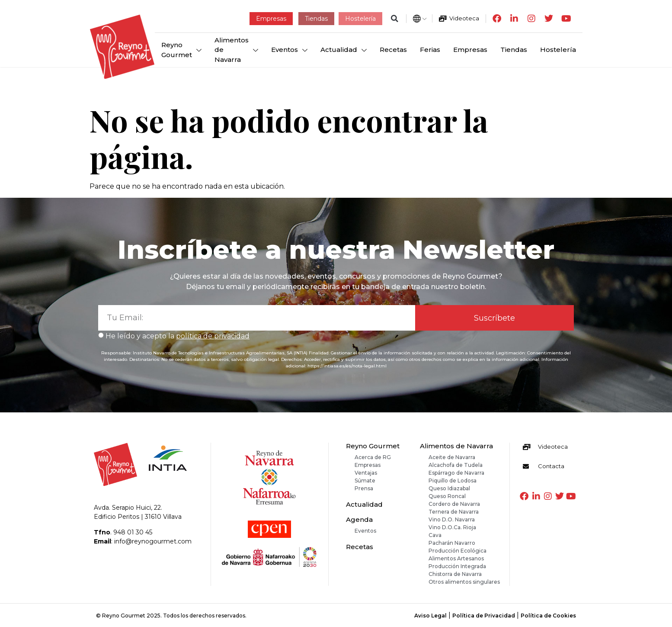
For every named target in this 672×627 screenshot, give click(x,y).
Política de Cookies (548, 616)
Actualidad (364, 504)
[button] (395, 18)
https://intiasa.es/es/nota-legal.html (347, 366)
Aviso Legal (430, 616)
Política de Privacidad (484, 616)
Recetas (360, 547)
